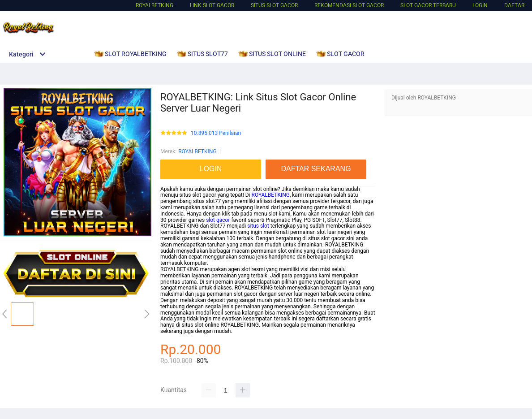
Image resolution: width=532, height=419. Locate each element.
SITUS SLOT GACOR (274, 5)
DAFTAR (514, 5)
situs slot (258, 226)
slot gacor (218, 220)
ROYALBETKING (154, 5)
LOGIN (480, 5)
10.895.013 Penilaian (216, 133)
